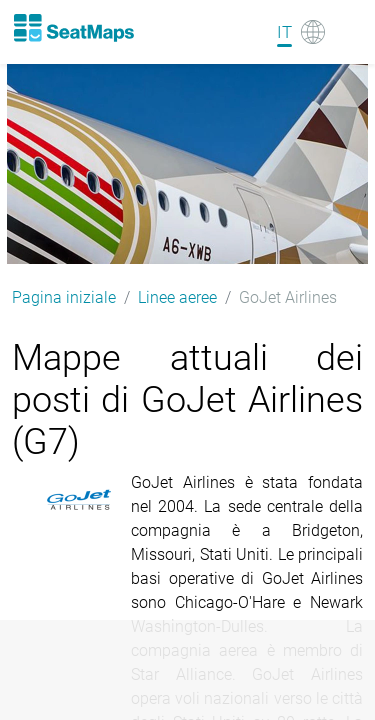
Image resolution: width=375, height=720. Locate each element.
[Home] (73, 28)
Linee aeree (177, 297)
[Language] (301, 32)
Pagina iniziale (64, 297)
